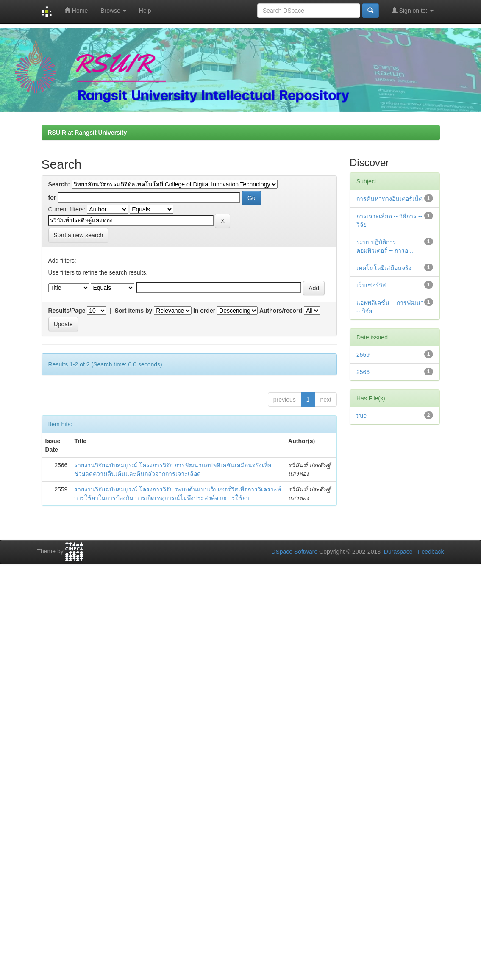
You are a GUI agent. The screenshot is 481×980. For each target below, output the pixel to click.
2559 (363, 355)
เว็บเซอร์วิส (371, 285)
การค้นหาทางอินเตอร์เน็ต (389, 199)
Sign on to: (413, 10)
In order (204, 311)
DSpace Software (294, 552)
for (52, 197)
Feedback (431, 552)
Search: (59, 184)
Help (145, 11)
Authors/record (281, 311)
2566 (363, 372)
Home (76, 10)
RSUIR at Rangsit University (88, 133)
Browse (113, 11)
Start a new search (79, 235)
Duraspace (398, 552)
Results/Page (67, 311)
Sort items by (134, 311)
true (361, 416)
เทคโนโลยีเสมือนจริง (384, 268)
